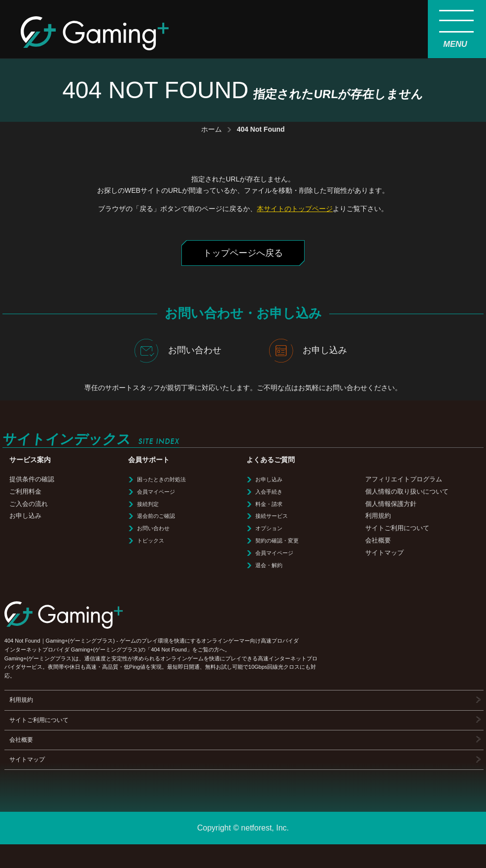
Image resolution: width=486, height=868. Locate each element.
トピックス (151, 541)
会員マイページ (156, 492)
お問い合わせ (178, 351)
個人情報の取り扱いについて (407, 491)
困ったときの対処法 (161, 479)
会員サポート (149, 460)
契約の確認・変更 (277, 541)
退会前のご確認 (156, 516)
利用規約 (378, 516)
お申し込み (308, 351)
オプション (269, 528)
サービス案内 (30, 460)
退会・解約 (269, 565)
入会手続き (269, 492)
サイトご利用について (397, 528)
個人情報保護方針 (391, 504)
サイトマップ (384, 553)
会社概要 (378, 540)
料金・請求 (269, 504)
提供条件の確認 (32, 479)
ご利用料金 (25, 491)
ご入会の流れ (29, 504)
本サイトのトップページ (295, 209)
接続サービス (272, 516)
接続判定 (148, 504)
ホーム (211, 129)
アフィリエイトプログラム (404, 479)
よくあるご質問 (271, 460)
